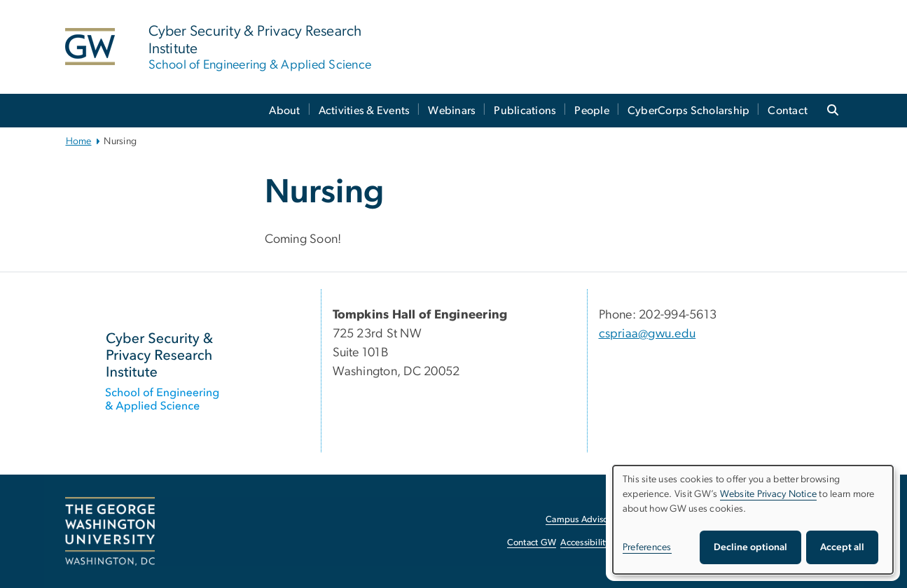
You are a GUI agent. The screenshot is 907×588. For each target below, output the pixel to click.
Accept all (842, 547)
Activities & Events (365, 111)
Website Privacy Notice (769, 494)
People (592, 111)
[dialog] (753, 520)
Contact (788, 111)
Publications (525, 111)
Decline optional (750, 547)
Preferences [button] (647, 547)
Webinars (452, 111)
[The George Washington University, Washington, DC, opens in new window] (110, 531)
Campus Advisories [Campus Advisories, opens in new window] (584, 520)
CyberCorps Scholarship (689, 111)
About (284, 111)
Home (79, 141)
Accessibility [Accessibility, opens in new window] (585, 543)
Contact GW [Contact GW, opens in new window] (532, 543)
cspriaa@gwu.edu (648, 334)
